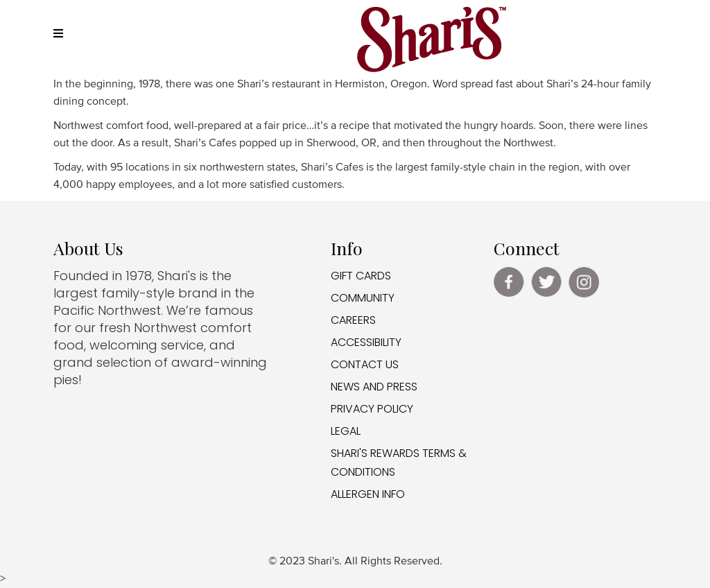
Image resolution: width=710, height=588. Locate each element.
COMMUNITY (363, 298)
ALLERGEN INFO (368, 494)
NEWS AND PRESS (374, 387)
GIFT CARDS (361, 276)
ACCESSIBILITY (366, 342)
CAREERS (353, 320)
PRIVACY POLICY (372, 409)
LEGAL (346, 431)
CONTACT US (365, 364)
